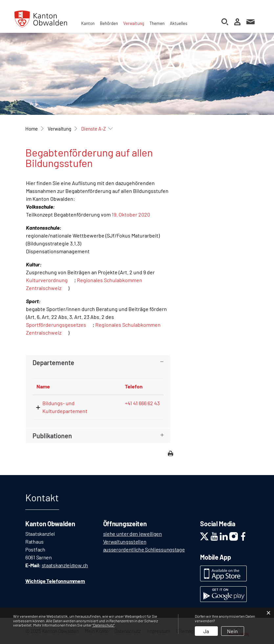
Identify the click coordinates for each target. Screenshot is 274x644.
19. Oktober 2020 (131, 214)
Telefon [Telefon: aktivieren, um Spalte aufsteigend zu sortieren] (134, 386)
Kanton (88, 23)
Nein (232, 631)
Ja (206, 631)
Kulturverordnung (47, 280)
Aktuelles (179, 23)
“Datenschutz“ (103, 625)
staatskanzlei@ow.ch (65, 565)
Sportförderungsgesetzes (56, 325)
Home (32, 129)
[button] (59, 129)
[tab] (98, 363)
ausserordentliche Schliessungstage (144, 549)
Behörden (109, 23)
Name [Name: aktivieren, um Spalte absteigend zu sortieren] (43, 386)
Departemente (53, 363)
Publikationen (52, 436)
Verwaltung (134, 23)
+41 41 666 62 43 (142, 403)
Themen (157, 23)
